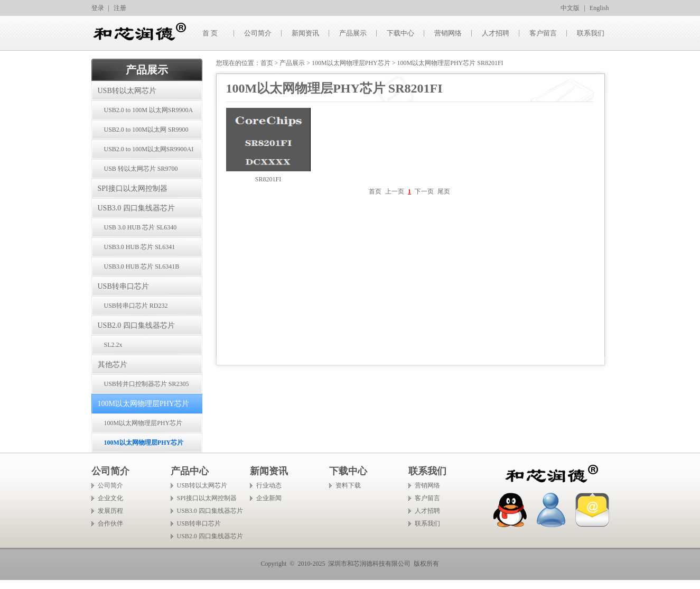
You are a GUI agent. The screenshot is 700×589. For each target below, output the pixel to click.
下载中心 (400, 33)
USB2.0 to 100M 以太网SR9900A (149, 110)
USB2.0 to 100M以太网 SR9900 (146, 130)
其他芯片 (113, 365)
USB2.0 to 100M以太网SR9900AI (149, 149)
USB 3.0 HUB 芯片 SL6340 (141, 227)
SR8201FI (268, 179)
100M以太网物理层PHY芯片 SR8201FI (138, 446)
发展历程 (110, 511)
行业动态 (269, 485)
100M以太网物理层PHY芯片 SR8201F (137, 426)
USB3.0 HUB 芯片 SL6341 (140, 247)
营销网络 (448, 33)
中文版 (570, 8)
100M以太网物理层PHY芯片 (143, 404)
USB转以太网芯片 (127, 91)
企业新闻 (269, 498)
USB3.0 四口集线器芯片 (136, 208)
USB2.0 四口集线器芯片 (136, 325)
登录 (98, 8)
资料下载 (348, 485)
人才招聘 (496, 33)
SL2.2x (113, 345)
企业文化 (110, 498)
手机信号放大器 (22, 584)
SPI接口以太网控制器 (133, 188)
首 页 (210, 33)
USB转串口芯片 (123, 286)
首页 (267, 63)
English (599, 8)
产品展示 (353, 33)
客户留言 (543, 33)
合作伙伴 (110, 523)
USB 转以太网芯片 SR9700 (141, 169)
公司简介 (258, 33)
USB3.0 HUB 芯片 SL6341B (142, 266)
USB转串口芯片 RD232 (136, 306)
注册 (120, 8)
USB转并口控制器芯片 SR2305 (147, 384)
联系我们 (591, 33)
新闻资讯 (305, 33)
